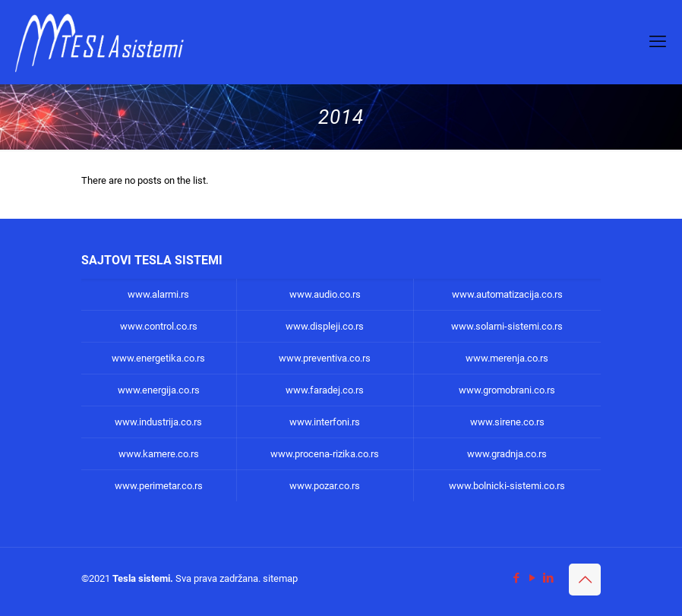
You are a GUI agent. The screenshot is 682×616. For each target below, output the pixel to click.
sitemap (280, 578)
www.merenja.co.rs (507, 358)
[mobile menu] (658, 42)
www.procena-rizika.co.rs (325, 454)
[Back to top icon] (585, 580)
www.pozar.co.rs (325, 486)
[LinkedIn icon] (548, 578)
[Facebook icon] (516, 578)
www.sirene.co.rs (507, 422)
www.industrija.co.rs (158, 422)
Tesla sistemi (141, 578)
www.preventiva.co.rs (325, 358)
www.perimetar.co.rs (159, 486)
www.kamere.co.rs (159, 454)
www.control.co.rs (159, 326)
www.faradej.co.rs (325, 390)
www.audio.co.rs (325, 294)
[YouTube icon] (532, 578)
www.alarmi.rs (158, 294)
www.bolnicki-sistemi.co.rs (507, 486)
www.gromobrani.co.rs (507, 390)
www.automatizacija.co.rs (507, 294)
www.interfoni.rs (325, 422)
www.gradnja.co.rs (507, 454)
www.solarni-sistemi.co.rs (507, 326)
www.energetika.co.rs (158, 358)
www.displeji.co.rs (325, 326)
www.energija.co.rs (159, 390)
